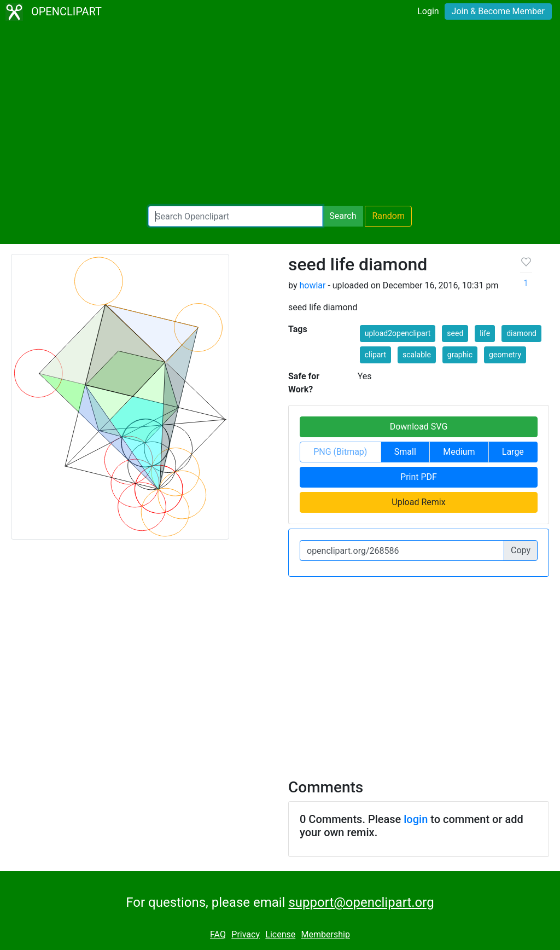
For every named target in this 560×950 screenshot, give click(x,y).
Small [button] (405, 452)
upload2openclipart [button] (398, 333)
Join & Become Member (498, 11)
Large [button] (513, 452)
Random (388, 216)
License (280, 934)
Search (343, 216)
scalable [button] (417, 355)
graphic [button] (460, 355)
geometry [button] (505, 355)
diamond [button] (521, 333)
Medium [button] (459, 452)
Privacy (246, 934)
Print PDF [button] (419, 477)
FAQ (218, 934)
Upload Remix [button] (418, 502)
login (416, 819)
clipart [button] (375, 355)
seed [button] (455, 333)
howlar (312, 285)
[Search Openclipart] (235, 216)
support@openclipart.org (361, 902)
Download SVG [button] (419, 427)
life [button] (485, 333)
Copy (521, 550)
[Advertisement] (280, 115)
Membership (326, 934)
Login (428, 11)
